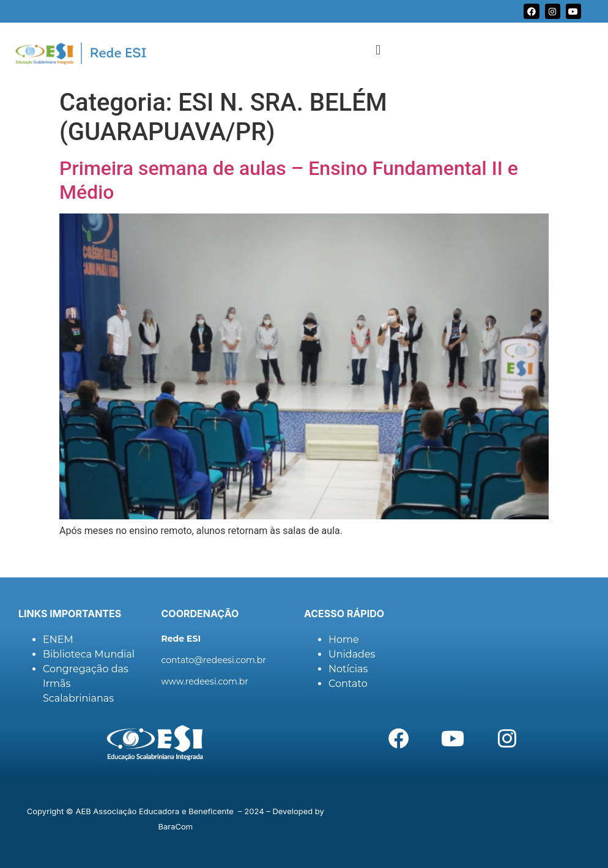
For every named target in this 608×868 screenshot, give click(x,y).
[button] (378, 50)
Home (344, 640)
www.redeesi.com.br (205, 681)
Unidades (352, 654)
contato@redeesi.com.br (214, 660)
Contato (348, 684)
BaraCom (176, 826)
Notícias (348, 669)
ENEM (58, 640)
